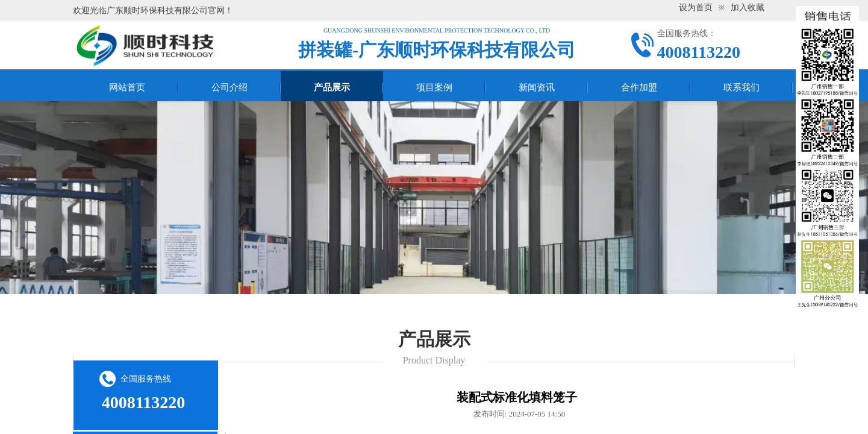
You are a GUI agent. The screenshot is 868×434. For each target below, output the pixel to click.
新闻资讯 (537, 87)
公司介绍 (229, 87)
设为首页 (696, 8)
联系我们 (742, 87)
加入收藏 (748, 8)
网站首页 (127, 87)
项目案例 (434, 87)
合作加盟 (639, 87)
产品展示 (332, 87)
